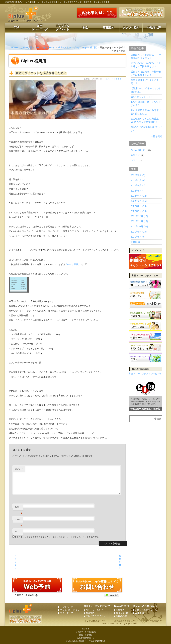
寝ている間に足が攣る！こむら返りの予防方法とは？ (146, 65)
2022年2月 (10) (139, 206)
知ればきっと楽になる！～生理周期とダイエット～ (146, 57)
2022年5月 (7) (138, 191)
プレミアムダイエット (62, 28)
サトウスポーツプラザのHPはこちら (144, 409)
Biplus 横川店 (90, 48)
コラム (134, 160)
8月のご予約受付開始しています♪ (146, 129)
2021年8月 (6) (138, 237)
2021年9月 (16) (139, 232)
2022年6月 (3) (138, 186)
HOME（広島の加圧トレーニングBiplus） (33, 48)
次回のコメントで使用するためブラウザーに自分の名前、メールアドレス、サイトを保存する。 (58, 537)
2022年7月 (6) (138, 180)
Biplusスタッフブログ (69, 48)
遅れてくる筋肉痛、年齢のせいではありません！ (146, 73)
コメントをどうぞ (113, 79)
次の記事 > (120, 562)
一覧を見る (156, 136)
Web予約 (140, 613)
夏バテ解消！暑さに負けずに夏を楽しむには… (146, 112)
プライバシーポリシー (71, 610)
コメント (19, 469)
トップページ (66, 607)
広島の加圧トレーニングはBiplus (89, 641)
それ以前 (135, 242)
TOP (17, 28)
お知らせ (135, 155)
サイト (18, 532)
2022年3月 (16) (139, 201)
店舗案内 (108, 28)
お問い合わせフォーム (146, 610)
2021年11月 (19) (139, 221)
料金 (85, 28)
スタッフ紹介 (131, 28)
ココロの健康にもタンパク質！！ (145, 82)
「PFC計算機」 (73, 264)
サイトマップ (66, 613)
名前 (18, 508)
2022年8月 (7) (138, 175)
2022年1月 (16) (139, 211)
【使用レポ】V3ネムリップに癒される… (146, 90)
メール (18, 520)
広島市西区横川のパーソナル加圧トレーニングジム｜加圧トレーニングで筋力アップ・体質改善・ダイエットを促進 (57, 2)
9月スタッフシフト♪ (141, 97)
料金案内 (90, 613)
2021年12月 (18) (139, 216)
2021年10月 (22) (139, 226)
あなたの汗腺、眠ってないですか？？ (146, 104)
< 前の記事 (16, 562)
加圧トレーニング (40, 28)
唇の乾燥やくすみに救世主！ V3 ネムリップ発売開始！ (146, 120)
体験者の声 (154, 28)
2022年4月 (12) (139, 196)
